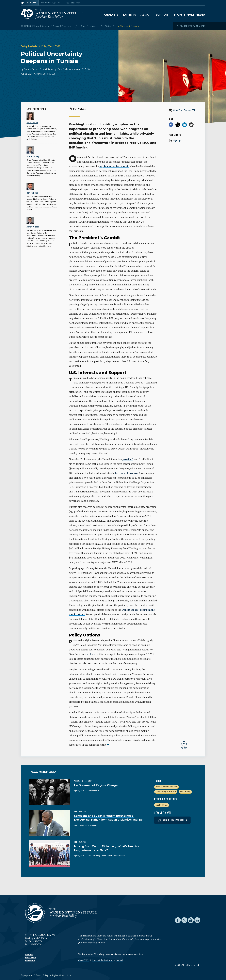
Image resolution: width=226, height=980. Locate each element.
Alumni (120, 960)
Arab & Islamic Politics (166, 787)
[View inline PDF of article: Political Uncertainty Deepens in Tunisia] (184, 110)
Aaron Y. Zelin (82, 69)
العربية (52, 74)
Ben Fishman (65, 69)
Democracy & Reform (166, 792)
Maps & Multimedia (190, 15)
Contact (29, 955)
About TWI (83, 960)
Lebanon (93, 26)
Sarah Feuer (31, 69)
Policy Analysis (29, 46)
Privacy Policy (42, 975)
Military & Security (41, 26)
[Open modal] (191, 26)
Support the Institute (103, 960)
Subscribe (30, 961)
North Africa (162, 805)
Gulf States (106, 26)
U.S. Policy (185, 792)
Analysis (111, 15)
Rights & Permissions (62, 975)
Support (163, 15)
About (146, 15)
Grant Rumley (48, 69)
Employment (27, 975)
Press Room (31, 958)
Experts (129, 15)
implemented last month (114, 166)
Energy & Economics (62, 26)
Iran (83, 26)
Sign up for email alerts (172, 820)
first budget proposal (127, 473)
